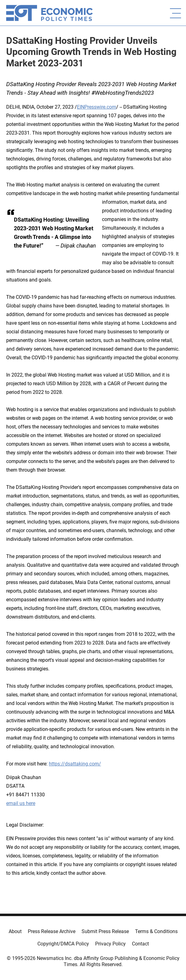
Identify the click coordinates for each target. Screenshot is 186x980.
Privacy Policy (110, 944)
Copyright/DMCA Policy (63, 944)
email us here (21, 803)
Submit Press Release (105, 931)
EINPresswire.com (97, 107)
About (15, 931)
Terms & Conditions (156, 931)
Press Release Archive (52, 931)
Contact (140, 944)
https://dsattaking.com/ (75, 764)
